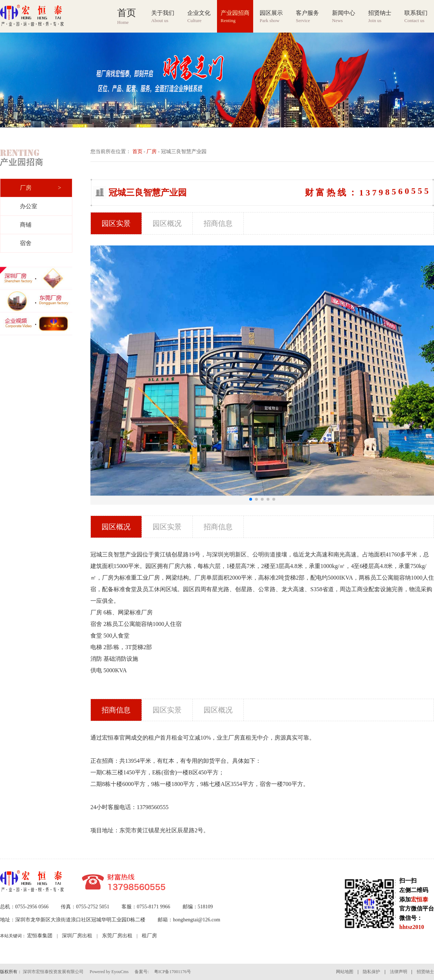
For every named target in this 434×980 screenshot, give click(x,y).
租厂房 (149, 936)
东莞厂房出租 (117, 936)
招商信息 (218, 223)
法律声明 (399, 972)
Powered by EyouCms (109, 972)
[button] (251, 499)
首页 (137, 152)
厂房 (152, 152)
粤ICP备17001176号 (173, 972)
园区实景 (116, 223)
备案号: (142, 972)
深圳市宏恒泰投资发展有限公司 (53, 972)
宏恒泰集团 (40, 936)
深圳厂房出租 (77, 936)
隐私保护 (371, 972)
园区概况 (167, 223)
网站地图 (345, 972)
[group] (217, 80)
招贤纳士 (425, 972)
